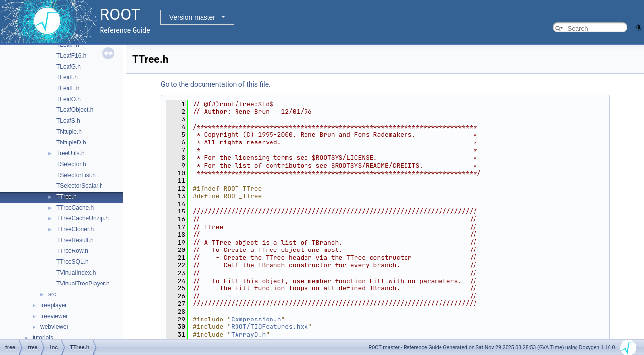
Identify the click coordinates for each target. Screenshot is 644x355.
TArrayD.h (248, 335)
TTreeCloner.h (75, 229)
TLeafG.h (68, 67)
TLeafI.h (67, 77)
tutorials (43, 338)
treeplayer (53, 305)
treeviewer (54, 316)
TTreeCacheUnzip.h (83, 218)
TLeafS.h (68, 121)
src (52, 294)
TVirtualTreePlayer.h (83, 284)
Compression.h (256, 319)
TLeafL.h (68, 88)
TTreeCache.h (75, 208)
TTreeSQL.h (72, 262)
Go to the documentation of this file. (216, 84)
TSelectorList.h (76, 175)
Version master (192, 17)
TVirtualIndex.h (76, 273)
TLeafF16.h (71, 56)
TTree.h (67, 197)
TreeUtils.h (70, 153)
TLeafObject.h (75, 110)
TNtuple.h (69, 132)
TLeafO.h (68, 99)
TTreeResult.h (75, 240)
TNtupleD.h (71, 142)
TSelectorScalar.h (80, 186)
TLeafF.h (68, 45)
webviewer (54, 327)
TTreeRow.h (72, 251)
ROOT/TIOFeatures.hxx (270, 327)
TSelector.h (71, 164)
